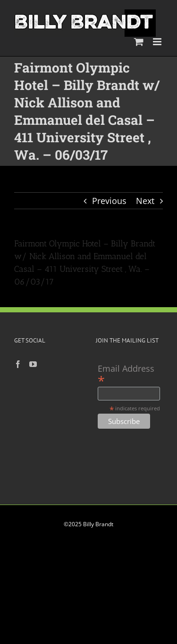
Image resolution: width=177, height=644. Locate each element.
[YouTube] (33, 364)
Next (145, 201)
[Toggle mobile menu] (158, 42)
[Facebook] (18, 364)
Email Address (126, 374)
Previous (109, 201)
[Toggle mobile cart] (139, 42)
